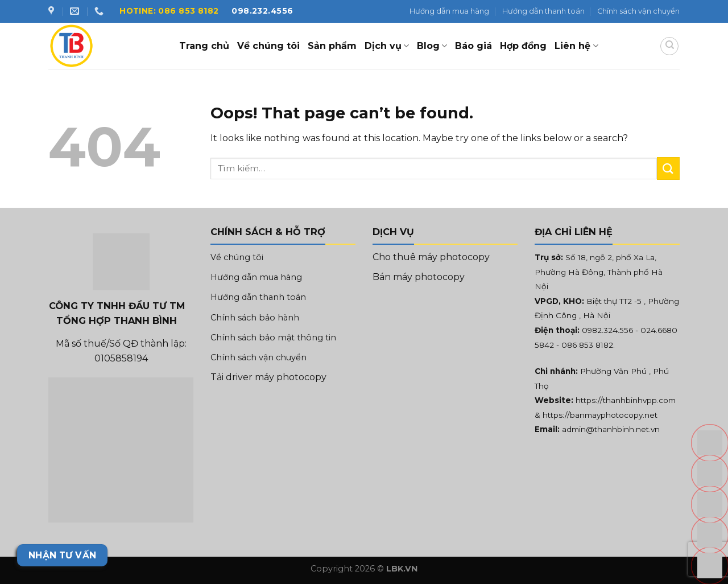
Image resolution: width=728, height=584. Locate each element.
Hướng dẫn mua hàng (449, 11)
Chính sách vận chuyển (638, 11)
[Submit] (668, 168)
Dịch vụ (387, 46)
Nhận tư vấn (63, 555)
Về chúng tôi (268, 46)
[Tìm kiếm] (669, 46)
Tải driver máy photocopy (268, 377)
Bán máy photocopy (419, 277)
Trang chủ (204, 46)
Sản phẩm (332, 46)
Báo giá (473, 46)
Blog (432, 46)
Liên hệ (576, 46)
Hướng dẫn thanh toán (543, 11)
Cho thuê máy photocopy (431, 257)
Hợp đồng (523, 46)
